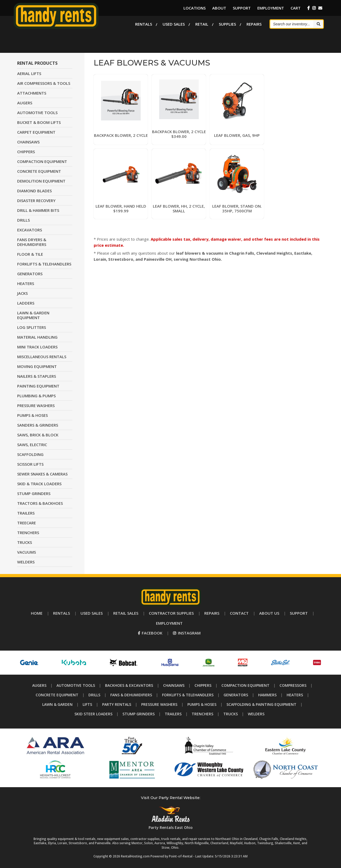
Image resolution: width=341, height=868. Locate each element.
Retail (202, 24)
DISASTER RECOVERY (36, 200)
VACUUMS (27, 552)
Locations (195, 8)
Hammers (267, 695)
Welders (256, 714)
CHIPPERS (26, 152)
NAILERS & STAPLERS (37, 376)
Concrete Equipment (57, 695)
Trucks (231, 714)
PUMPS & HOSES (32, 415)
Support (242, 8)
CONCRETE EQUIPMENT (39, 171)
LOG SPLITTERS (32, 327)
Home (37, 613)
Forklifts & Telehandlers (188, 695)
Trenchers (202, 714)
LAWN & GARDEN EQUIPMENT (33, 315)
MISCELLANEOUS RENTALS (42, 357)
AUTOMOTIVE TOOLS (37, 113)
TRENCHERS (28, 533)
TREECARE (27, 523)
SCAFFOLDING (30, 454)
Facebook (150, 633)
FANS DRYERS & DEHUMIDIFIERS (32, 242)
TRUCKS (25, 542)
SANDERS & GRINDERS (38, 425)
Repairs (254, 24)
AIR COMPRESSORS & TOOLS (44, 83)
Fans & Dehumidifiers (131, 695)
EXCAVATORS (30, 230)
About (219, 8)
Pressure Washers (159, 704)
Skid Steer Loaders (93, 714)
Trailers (173, 714)
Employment (271, 8)
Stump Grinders (139, 714)
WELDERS (26, 562)
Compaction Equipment (245, 685)
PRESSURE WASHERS (36, 405)
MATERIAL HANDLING (37, 337)
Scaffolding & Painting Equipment (261, 704)
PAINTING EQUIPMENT (38, 386)
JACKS (22, 293)
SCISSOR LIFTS (30, 464)
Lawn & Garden (57, 704)
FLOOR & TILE (30, 254)
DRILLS (23, 220)
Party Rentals (117, 704)
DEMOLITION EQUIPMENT (41, 181)
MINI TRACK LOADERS (37, 347)
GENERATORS (30, 274)
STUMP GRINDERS (34, 493)
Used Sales (174, 24)
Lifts (87, 704)
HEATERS (26, 283)
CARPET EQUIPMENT (36, 132)
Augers (39, 685)
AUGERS (25, 103)
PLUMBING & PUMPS (36, 396)
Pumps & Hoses (202, 704)
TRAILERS (26, 513)
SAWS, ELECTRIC (32, 445)
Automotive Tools (76, 685)
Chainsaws (174, 685)
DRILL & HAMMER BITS (38, 210)
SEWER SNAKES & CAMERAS (42, 474)
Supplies (227, 24)
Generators (236, 695)
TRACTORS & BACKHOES (40, 503)
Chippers (203, 685)
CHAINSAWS (28, 142)
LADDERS (26, 303)
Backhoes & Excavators (129, 685)
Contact (239, 613)
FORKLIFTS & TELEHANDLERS (44, 264)
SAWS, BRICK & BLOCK (38, 435)
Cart (296, 8)
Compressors (293, 685)
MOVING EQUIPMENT (37, 366)
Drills (94, 695)
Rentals (144, 24)
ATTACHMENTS (32, 93)
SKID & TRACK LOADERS (39, 484)
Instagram (187, 633)
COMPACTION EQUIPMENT (42, 161)
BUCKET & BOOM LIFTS (39, 122)
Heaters (295, 695)
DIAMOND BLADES (34, 191)
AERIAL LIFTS (29, 73)
